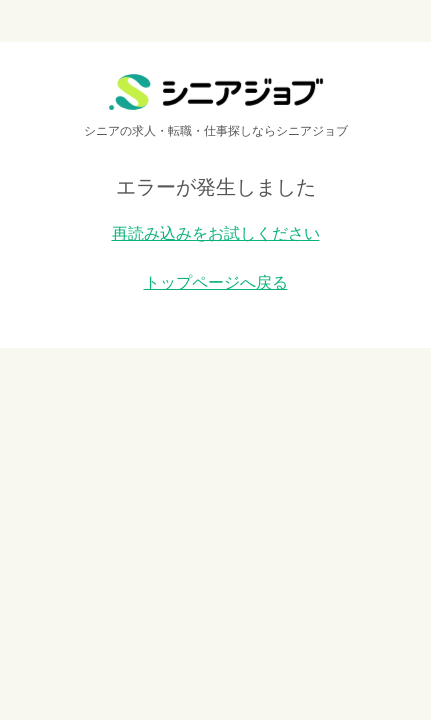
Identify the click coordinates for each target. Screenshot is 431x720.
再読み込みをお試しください (216, 233)
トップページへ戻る (216, 282)
